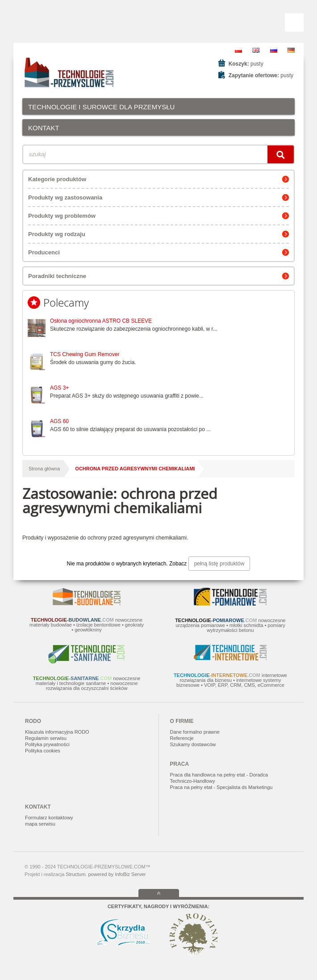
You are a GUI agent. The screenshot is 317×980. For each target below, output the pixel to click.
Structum (75, 874)
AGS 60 (59, 421)
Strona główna (44, 469)
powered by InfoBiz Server (117, 874)
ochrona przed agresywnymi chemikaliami (135, 469)
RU (274, 50)
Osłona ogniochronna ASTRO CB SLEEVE (101, 321)
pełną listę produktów (219, 564)
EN (256, 50)
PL (238, 50)
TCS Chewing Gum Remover (85, 354)
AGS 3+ (59, 388)
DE (291, 50)
